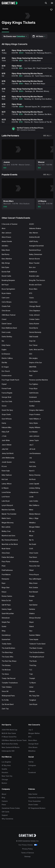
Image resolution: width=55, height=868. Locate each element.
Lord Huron (6, 497)
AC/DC (32, 224)
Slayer (31, 622)
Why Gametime (7, 819)
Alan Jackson (6, 233)
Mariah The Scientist (9, 514)
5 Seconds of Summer (10, 224)
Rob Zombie (34, 587)
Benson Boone (35, 259)
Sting (4, 631)
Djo (3, 341)
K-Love (4, 466)
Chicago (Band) (35, 306)
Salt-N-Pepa (6, 605)
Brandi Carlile (6, 276)
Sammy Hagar (7, 609)
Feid (31, 375)
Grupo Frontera (35, 414)
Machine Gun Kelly (8, 510)
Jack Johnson (34, 436)
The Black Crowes (36, 648)
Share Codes (33, 805)
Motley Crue (6, 531)
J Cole (4, 436)
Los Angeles (6, 762)
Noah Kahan (6, 549)
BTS (31, 293)
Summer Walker (35, 635)
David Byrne (34, 328)
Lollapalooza (34, 492)
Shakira (32, 613)
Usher (31, 687)
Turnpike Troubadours (10, 683)
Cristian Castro (34, 319)
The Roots (33, 661)
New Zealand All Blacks (11, 747)
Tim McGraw (6, 670)
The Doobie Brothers (37, 652)
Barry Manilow (7, 259)
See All (47, 136)
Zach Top (5, 709)
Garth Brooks (34, 393)
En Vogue (5, 367)
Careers (5, 801)
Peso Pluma (6, 562)
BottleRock (33, 272)
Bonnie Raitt (6, 272)
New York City (7, 776)
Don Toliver (33, 345)
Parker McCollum (8, 557)
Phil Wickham (34, 562)
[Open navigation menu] (52, 3)
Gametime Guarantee (36, 798)
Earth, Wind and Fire (36, 350)
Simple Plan (6, 622)
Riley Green (33, 583)
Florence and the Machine (39, 380)
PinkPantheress (7, 570)
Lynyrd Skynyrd (7, 505)
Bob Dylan (5, 267)
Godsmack (33, 397)
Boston (4, 783)
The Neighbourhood (37, 657)
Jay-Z (31, 445)
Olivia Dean (6, 553)
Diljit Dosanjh (34, 337)
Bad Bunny (6, 254)
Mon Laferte (6, 527)
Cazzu (31, 298)
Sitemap (27, 856)
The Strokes (6, 665)
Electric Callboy (7, 358)
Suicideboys (6, 635)
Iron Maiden (33, 432)
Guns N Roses (7, 419)
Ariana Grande (7, 241)
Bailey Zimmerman (36, 254)
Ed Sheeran (6, 354)
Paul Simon (33, 557)
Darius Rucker (34, 324)
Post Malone (6, 575)
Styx (31, 631)
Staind (31, 626)
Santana (32, 609)
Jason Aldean (7, 445)
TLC (31, 670)
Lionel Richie (6, 492)
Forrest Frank (6, 388)
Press (4, 805)
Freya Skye (33, 388)
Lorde (31, 497)
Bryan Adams (6, 293)
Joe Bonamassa (35, 453)
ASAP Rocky (34, 241)
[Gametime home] (11, 3)
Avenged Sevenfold (36, 246)
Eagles (4, 350)
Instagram (32, 765)
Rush (31, 600)
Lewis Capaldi (34, 484)
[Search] (46, 3)
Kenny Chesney (35, 475)
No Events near (15, 36)
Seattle (4, 769)
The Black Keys (7, 652)
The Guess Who (7, 657)
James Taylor (34, 440)
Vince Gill (5, 691)
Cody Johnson (34, 315)
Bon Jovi (32, 267)
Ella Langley (33, 358)
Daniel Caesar (7, 324)
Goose (4, 406)
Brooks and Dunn (35, 285)
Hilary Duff (5, 432)
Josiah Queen (7, 462)
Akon (4, 228)
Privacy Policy (27, 849)
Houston (5, 772)
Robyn (4, 592)
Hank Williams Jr (35, 419)
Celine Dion (33, 302)
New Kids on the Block (10, 544)
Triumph (32, 678)
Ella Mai (4, 363)
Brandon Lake (34, 276)
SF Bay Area (6, 765)
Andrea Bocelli (34, 237)
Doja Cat (32, 341)
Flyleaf (4, 384)
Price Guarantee (35, 801)
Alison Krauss (6, 237)
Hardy (4, 423)
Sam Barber (33, 605)
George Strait (6, 397)
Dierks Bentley (7, 337)
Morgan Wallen (35, 527)
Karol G (32, 471)
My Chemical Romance (10, 540)
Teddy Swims (7, 644)
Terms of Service (27, 853)
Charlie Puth (6, 306)
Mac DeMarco (34, 505)
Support (5, 815)
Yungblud (33, 700)
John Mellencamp (8, 458)
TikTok (31, 762)
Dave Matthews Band (9, 328)
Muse (31, 536)
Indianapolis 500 (8, 751)
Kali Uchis (33, 466)
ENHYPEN (33, 367)
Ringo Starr (6, 587)
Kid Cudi (5, 479)
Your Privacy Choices (26, 845)
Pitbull (31, 570)
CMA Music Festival (9, 315)
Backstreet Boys (35, 250)
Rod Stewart (34, 592)
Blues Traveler (34, 263)
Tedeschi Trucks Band (37, 644)
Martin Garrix (6, 518)
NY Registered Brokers (37, 808)
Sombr (4, 626)
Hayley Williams (35, 427)
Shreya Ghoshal (35, 618)
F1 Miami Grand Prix (9, 737)
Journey (32, 462)
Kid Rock (32, 479)
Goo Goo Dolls (7, 401)
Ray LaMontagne (35, 579)
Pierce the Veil (34, 566)
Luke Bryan (6, 501)
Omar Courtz (34, 553)
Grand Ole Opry (7, 410)
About (4, 794)
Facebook (32, 772)
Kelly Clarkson (7, 475)
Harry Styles (34, 423)
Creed (4, 319)
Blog (3, 798)
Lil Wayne (5, 488)
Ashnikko (5, 246)
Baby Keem (6, 250)
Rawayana (5, 579)
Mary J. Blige (34, 518)
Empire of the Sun (36, 363)
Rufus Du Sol (6, 600)
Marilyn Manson (35, 514)
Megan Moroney (8, 523)
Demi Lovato (6, 332)
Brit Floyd (5, 285)
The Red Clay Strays (9, 661)
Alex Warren (34, 233)
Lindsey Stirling (35, 488)
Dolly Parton (6, 345)
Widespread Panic (8, 696)
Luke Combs (34, 501)
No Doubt (33, 544)
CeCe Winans (7, 302)
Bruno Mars (33, 289)
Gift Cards (5, 812)
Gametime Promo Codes (11, 808)
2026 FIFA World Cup (9, 730)
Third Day (33, 665)
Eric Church (6, 371)
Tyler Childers (7, 687)
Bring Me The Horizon (37, 280)
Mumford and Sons (8, 536)
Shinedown (6, 618)
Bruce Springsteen (8, 289)
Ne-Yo (31, 540)
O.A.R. (31, 549)
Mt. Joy (32, 531)
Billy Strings (6, 263)
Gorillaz (32, 406)
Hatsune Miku (7, 427)
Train (31, 674)
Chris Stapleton (35, 311)
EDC (31, 354)
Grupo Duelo (6, 414)
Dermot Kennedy (35, 332)
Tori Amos (5, 674)
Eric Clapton (33, 371)
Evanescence (7, 375)
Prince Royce (34, 575)
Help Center (33, 794)
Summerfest (6, 639)
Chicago (5, 779)
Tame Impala (34, 639)
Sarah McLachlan (8, 613)
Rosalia (32, 596)
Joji (30, 458)
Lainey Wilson (7, 484)
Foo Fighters (34, 384)
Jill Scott (32, 449)
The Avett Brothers (8, 648)
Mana (31, 510)
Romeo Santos (7, 596)
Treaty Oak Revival (9, 678)
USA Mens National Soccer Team (14, 740)
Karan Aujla (6, 471)
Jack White (6, 440)
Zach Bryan (33, 704)
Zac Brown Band (8, 704)
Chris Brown (6, 311)
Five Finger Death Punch (10, 380)
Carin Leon (6, 298)
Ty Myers (33, 683)
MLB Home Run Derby (10, 744)
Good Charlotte (35, 401)
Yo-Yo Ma (5, 700)
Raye (4, 583)
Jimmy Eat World (8, 453)
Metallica (32, 523)
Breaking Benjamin (8, 280)
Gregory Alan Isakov (36, 410)
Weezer (32, 691)
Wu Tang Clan (34, 696)
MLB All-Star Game (9, 733)
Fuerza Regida (7, 393)
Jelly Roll (5, 449)
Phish (4, 566)
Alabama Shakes (35, 228)
